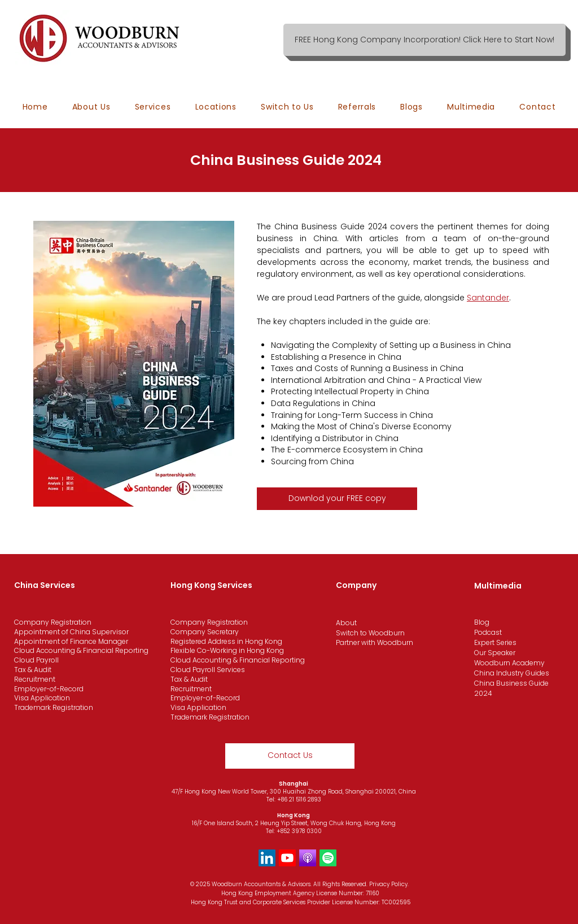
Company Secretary (205, 632)
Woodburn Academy (509, 663)
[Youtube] (287, 858)
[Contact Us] (290, 756)
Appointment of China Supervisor (71, 632)
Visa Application (42, 698)
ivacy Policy (391, 884)
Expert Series (495, 642)
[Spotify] (328, 858)
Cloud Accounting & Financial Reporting (81, 650)
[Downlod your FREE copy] (337, 499)
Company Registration (53, 622)
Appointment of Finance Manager (71, 641)
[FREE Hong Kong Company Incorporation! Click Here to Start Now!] (424, 40)
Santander (488, 298)
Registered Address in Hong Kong (226, 641)
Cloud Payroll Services (208, 670)
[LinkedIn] (267, 858)
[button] (216, 107)
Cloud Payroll (36, 660)
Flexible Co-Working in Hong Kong (227, 650)
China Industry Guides (512, 673)
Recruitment (35, 679)
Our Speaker (495, 653)
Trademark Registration (54, 707)
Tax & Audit (33, 670)
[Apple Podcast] (308, 858)
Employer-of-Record (49, 689)
